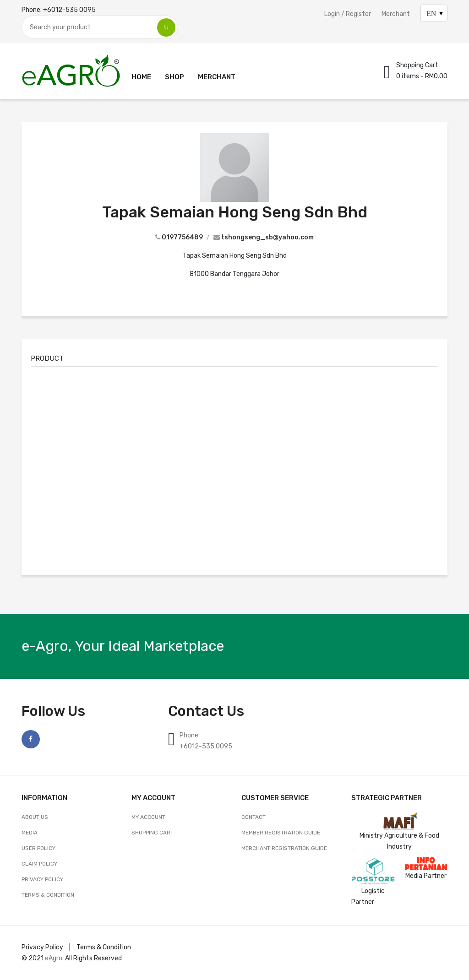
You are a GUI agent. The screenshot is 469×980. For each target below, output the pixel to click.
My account (148, 817)
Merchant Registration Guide (284, 848)
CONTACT (254, 817)
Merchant (396, 14)
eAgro (54, 958)
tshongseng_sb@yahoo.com (267, 237)
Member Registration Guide (281, 833)
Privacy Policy (42, 879)
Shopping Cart (153, 833)
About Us (35, 817)
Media (30, 833)
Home (141, 77)
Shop (175, 77)
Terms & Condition (48, 895)
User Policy (38, 848)
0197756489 (182, 237)
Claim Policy (39, 864)
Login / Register (348, 14)
